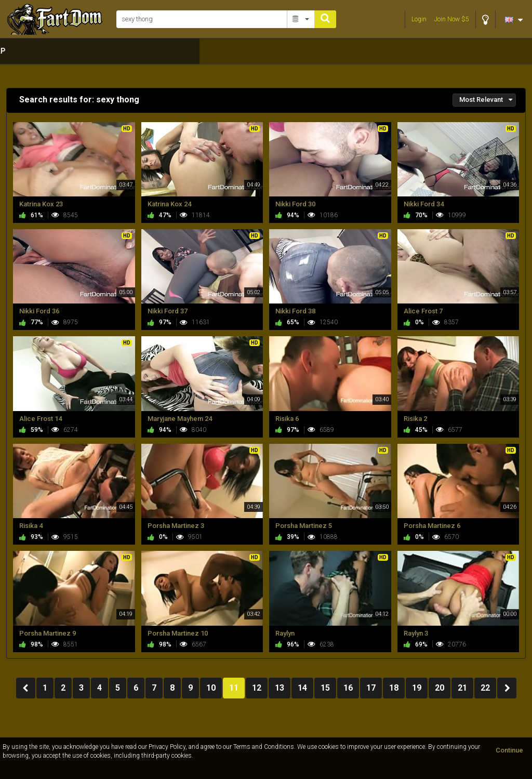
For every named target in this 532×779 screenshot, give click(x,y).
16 (348, 688)
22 (485, 688)
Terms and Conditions (264, 747)
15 (325, 688)
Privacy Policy (167, 747)
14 (302, 688)
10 (211, 688)
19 (417, 688)
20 (440, 688)
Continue (509, 750)
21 (462, 688)
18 (394, 688)
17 (371, 688)
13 (280, 688)
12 (257, 688)
